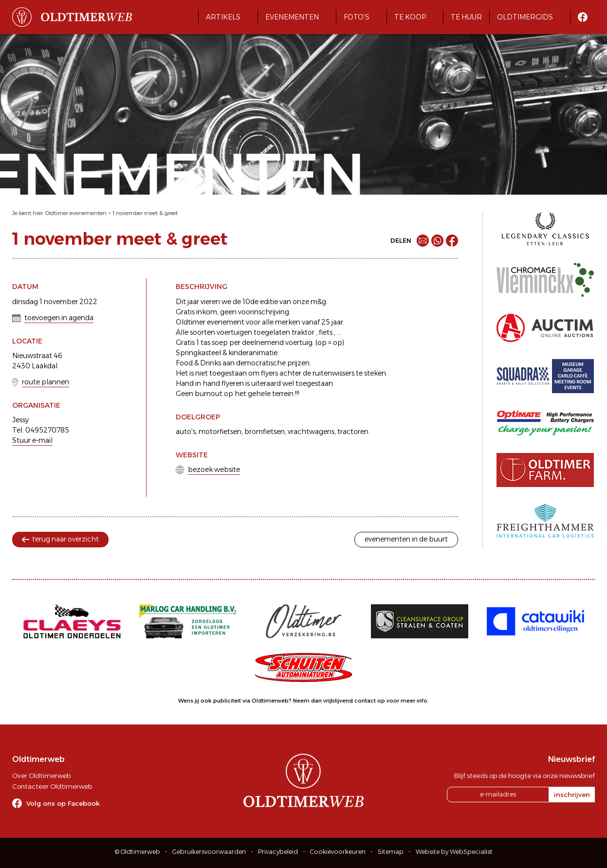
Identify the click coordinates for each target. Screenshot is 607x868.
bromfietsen (265, 432)
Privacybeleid (278, 852)
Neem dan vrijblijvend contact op (339, 701)
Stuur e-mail (32, 440)
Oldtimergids (525, 17)
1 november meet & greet (145, 213)
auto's (186, 432)
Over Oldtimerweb (41, 776)
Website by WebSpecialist (454, 852)
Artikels (223, 17)
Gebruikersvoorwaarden (209, 852)
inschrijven (572, 795)
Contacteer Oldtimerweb (52, 786)
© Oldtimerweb (138, 852)
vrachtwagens (311, 432)
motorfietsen (220, 432)
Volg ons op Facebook (63, 803)
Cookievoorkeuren (338, 852)
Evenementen (292, 17)
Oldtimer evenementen (76, 213)
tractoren (353, 432)
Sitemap (391, 852)
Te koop (410, 17)
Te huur (466, 17)
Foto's (357, 17)
